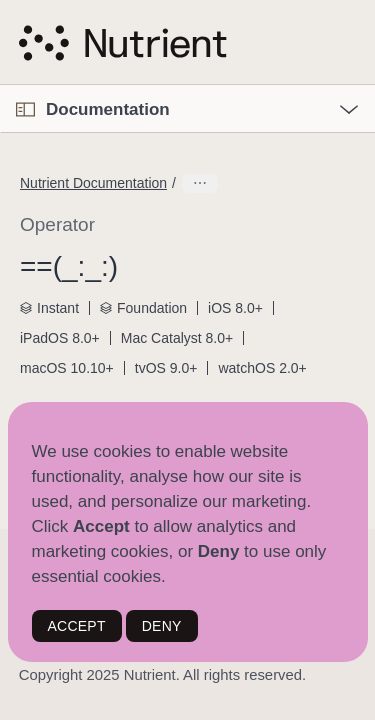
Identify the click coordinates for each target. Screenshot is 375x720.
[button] (0, 85)
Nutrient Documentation (93, 183)
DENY (162, 626)
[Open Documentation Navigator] (25, 109)
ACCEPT (77, 626)
